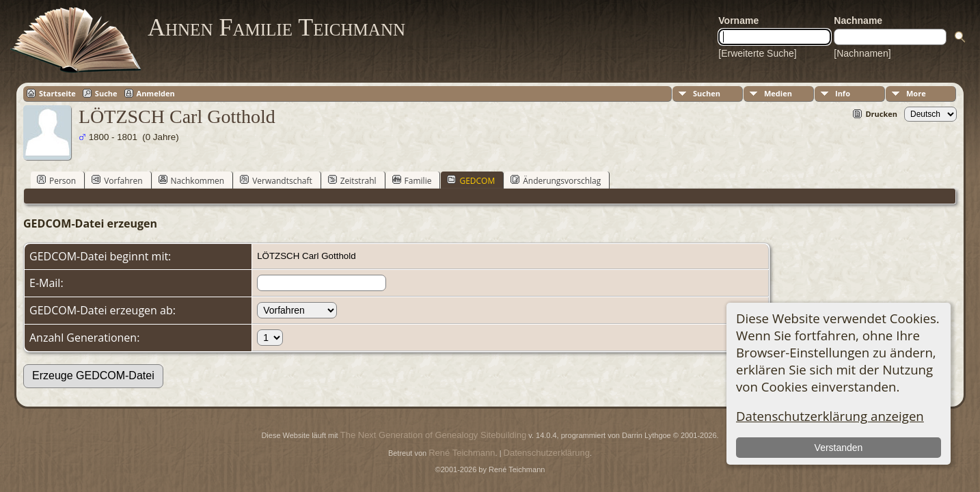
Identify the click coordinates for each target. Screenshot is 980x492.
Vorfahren (117, 180)
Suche (106, 93)
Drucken (881, 114)
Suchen (707, 93)
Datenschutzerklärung (547, 453)
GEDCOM (471, 180)
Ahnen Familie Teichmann (276, 27)
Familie (412, 180)
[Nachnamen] (862, 53)
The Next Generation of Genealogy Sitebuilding (433, 435)
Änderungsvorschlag (556, 180)
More (916, 93)
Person (56, 180)
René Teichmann (462, 453)
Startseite (57, 93)
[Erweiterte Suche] (757, 53)
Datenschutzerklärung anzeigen (830, 416)
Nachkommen (192, 180)
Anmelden (156, 93)
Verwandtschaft (276, 180)
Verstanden (839, 448)
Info (843, 93)
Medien (778, 93)
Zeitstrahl (352, 180)
